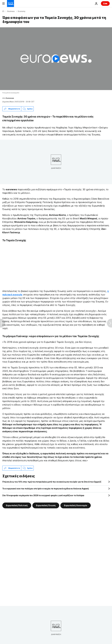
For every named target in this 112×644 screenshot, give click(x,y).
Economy (22, 11)
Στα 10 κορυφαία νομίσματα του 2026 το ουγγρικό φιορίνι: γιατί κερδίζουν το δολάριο (43, 495)
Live (105, 3)
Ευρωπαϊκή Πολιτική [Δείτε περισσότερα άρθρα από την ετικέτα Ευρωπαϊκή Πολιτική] (17, 505)
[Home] (3, 11)
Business (11, 11)
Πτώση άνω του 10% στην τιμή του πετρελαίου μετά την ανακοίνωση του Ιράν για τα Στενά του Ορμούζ (52, 482)
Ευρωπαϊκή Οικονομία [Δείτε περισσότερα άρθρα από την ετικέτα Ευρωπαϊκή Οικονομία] (76, 505)
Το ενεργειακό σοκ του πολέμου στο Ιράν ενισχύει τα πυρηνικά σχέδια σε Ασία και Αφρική (46, 489)
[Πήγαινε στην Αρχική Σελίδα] (10, 3)
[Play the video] (56, 59)
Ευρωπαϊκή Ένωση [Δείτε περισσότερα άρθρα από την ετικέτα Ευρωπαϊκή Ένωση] (46, 505)
